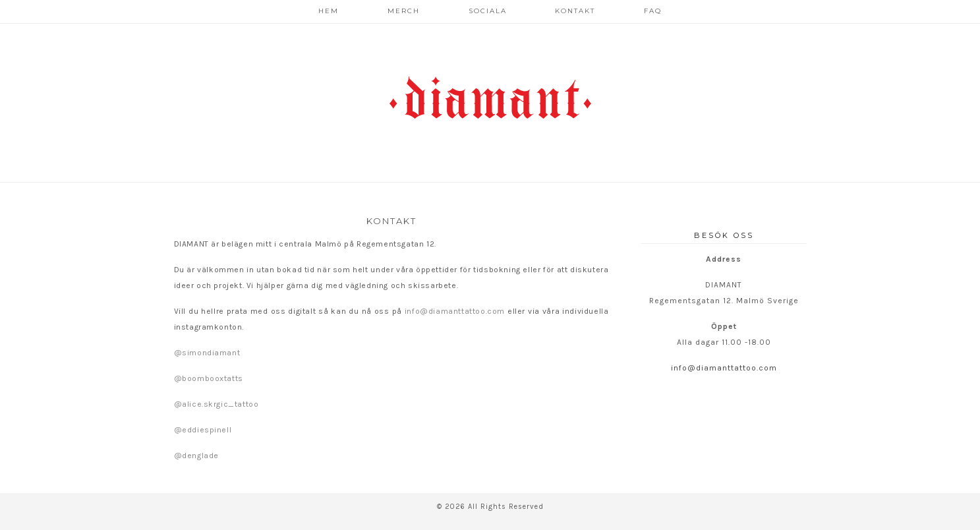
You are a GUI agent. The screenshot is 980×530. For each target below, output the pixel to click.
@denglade (196, 456)
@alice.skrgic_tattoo (216, 404)
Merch (404, 11)
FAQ (653, 11)
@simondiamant (207, 353)
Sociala (488, 11)
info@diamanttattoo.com (455, 311)
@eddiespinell (203, 430)
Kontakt (575, 11)
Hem (329, 11)
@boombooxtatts (209, 378)
